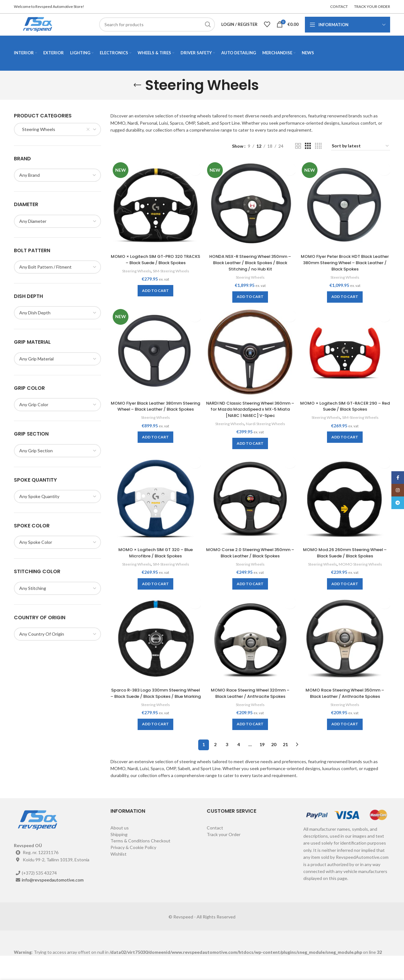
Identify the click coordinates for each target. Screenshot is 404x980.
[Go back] (137, 96)
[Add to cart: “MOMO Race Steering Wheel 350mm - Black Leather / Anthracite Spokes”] (345, 742)
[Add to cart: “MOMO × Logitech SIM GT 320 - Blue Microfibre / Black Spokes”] (155, 595)
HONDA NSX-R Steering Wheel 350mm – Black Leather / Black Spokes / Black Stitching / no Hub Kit (250, 272)
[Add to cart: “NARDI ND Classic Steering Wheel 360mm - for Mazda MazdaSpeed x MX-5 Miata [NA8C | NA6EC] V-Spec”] (250, 454)
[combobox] (57, 140)
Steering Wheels (134, 281)
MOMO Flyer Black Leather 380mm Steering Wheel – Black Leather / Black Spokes (155, 420)
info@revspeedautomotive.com (53, 904)
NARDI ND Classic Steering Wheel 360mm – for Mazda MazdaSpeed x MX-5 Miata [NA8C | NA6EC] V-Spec (250, 420)
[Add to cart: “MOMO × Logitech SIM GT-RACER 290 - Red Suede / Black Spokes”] (345, 448)
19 (262, 769)
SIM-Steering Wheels (171, 281)
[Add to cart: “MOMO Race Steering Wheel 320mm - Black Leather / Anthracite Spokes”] (250, 742)
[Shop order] (361, 157)
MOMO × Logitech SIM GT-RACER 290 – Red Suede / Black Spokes (345, 417)
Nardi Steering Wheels (266, 434)
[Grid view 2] (298, 157)
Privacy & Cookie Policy (133, 872)
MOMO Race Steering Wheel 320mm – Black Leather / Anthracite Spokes (250, 711)
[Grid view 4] (318, 157)
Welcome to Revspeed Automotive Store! (49, 6)
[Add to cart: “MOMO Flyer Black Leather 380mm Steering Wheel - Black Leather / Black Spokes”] (155, 454)
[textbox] (33, 232)
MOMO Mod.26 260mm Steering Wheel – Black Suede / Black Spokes (345, 564)
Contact (215, 852)
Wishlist (119, 878)
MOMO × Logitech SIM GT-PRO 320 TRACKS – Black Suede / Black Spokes (155, 269)
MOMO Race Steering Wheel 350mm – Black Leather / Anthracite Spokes (346, 711)
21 (285, 769)
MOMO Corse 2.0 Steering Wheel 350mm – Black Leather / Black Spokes (250, 567)
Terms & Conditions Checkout (140, 865)
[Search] (157, 30)
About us (120, 852)
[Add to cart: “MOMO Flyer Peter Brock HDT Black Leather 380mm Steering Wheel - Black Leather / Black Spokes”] (345, 306)
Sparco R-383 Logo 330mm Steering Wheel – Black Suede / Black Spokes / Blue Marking (155, 714)
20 (274, 769)
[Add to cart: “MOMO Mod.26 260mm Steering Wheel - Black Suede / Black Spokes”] (345, 595)
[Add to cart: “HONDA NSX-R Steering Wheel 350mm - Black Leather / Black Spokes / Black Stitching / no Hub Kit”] (250, 306)
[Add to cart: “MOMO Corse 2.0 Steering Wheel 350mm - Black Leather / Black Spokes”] (250, 601)
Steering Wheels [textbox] (37, 140)
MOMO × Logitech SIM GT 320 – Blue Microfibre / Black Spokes (155, 564)
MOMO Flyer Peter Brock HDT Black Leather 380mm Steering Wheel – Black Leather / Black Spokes (345, 272)
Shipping (119, 859)
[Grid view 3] (308, 157)
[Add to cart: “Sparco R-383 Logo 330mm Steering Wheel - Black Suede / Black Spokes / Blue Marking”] (155, 748)
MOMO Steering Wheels (362, 575)
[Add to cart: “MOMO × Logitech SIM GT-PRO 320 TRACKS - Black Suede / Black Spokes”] (155, 300)
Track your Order (224, 859)
